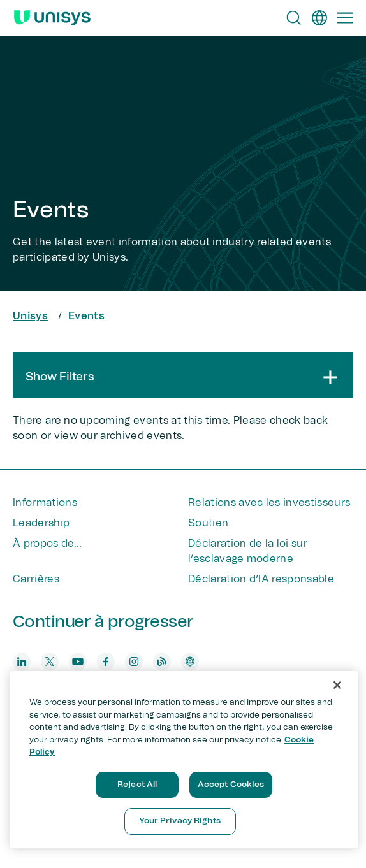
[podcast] (190, 662)
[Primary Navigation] (345, 18)
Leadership (41, 523)
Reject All (137, 785)
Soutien (208, 523)
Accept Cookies (231, 785)
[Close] (337, 685)
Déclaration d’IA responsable (261, 579)
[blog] (162, 662)
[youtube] (78, 662)
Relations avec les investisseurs (269, 503)
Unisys (30, 316)
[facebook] (106, 662)
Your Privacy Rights (179, 821)
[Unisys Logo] (52, 18)
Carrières (36, 579)
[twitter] (50, 662)
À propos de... (47, 544)
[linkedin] (22, 662)
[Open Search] (294, 18)
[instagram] (134, 662)
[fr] (319, 18)
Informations (45, 503)
